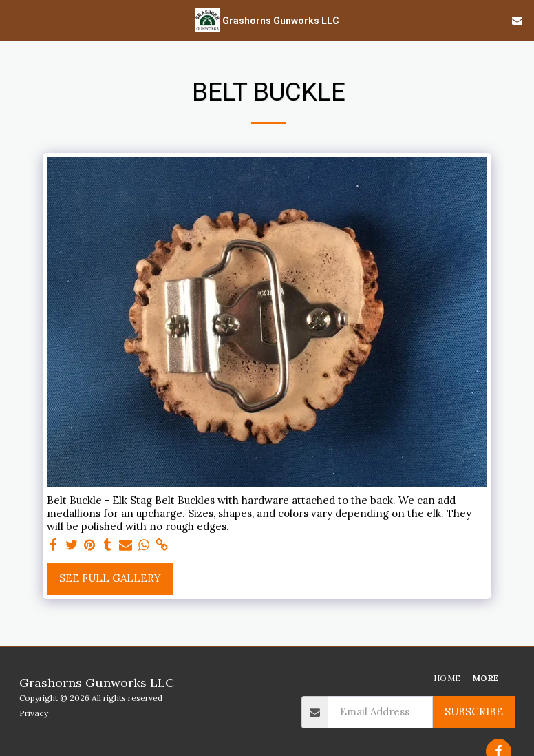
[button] (15, 20)
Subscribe (474, 712)
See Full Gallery (110, 578)
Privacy (34, 713)
